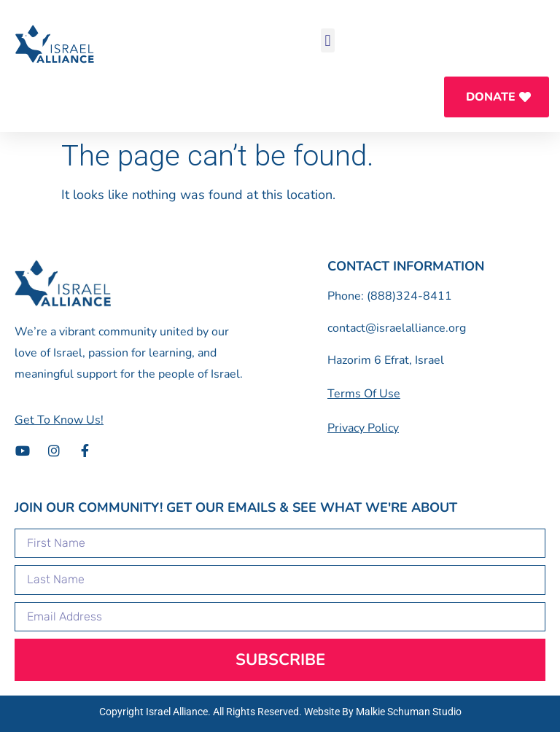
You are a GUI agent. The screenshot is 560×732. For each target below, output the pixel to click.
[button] (328, 40)
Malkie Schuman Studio (409, 712)
